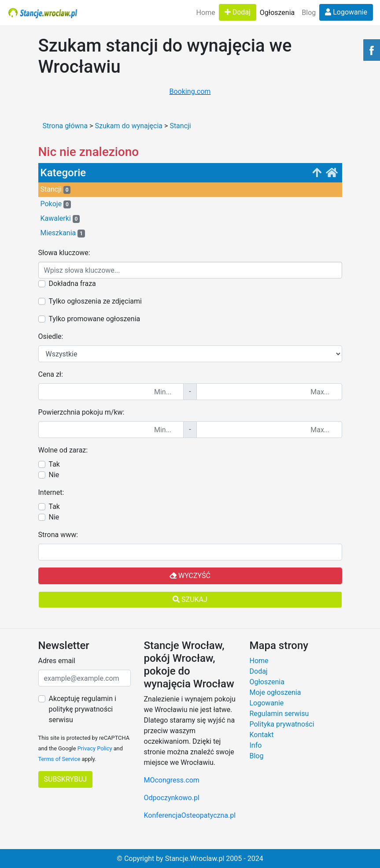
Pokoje (56, 204)
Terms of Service (59, 759)
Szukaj (190, 599)
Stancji (56, 189)
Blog (309, 13)
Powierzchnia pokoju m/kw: (81, 412)
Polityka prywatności (282, 724)
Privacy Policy (95, 748)
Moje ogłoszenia (275, 692)
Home (206, 13)
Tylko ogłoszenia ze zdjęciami (95, 301)
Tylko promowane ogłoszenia (95, 319)
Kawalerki (60, 219)
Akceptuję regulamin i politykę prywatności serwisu (83, 709)
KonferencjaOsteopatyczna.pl (190, 815)
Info (256, 745)
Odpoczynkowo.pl (172, 798)
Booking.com (190, 91)
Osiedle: (51, 336)
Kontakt (262, 735)
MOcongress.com (172, 780)
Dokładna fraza (72, 284)
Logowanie (346, 12)
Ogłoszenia (277, 13)
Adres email (57, 661)
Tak (54, 464)
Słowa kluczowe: (64, 253)
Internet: (51, 492)
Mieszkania (63, 233)
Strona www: (58, 535)
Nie (54, 475)
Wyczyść (190, 576)
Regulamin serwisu (279, 714)
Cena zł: (51, 374)
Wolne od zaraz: (63, 450)
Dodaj (238, 12)
